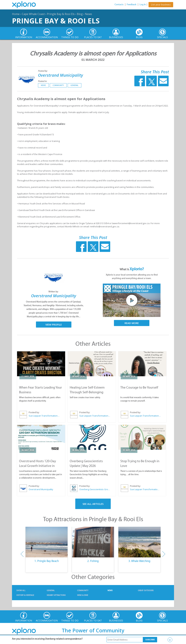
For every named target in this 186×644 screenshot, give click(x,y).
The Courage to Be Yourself (139, 387)
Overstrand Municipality (61, 75)
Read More (132, 323)
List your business (161, 5)
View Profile (54, 325)
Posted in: (42, 81)
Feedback (132, 4)
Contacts (119, 4)
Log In (143, 4)
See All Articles (93, 504)
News (88, 14)
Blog (80, 14)
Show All (21, 590)
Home (16, 14)
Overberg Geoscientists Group (95, 489)
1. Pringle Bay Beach (47, 561)
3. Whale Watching (139, 561)
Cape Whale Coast (33, 14)
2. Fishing (93, 561)
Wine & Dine (83, 595)
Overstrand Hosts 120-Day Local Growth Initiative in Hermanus (37, 466)
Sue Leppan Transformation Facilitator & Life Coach (44, 416)
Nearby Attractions (56, 595)
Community (58, 85)
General (75, 85)
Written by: (54, 292)
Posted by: (43, 71)
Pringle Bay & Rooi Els (61, 14)
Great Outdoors (146, 590)
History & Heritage (25, 595)
